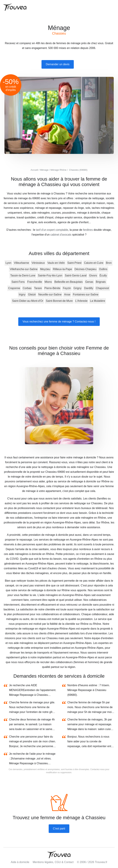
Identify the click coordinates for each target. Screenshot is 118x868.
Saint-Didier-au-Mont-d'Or (28, 301)
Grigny (77, 288)
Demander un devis (58, 64)
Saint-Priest (74, 263)
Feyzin (67, 288)
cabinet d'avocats (61, 235)
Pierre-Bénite (52, 288)
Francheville (35, 282)
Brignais (101, 282)
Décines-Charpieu (86, 269)
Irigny (22, 294)
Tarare (38, 288)
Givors (93, 275)
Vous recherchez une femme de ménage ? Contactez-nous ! (59, 322)
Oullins (103, 269)
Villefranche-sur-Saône (24, 269)
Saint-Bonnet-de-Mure (59, 301)
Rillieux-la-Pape (63, 269)
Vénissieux (38, 263)
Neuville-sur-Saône (50, 294)
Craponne (14, 288)
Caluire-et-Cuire (94, 263)
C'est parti (59, 829)
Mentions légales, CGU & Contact (53, 862)
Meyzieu (45, 269)
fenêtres (88, 230)
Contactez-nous (98, 769)
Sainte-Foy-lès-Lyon (50, 275)
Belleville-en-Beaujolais (68, 282)
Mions (48, 282)
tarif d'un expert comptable (52, 230)
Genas (89, 282)
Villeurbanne (21, 263)
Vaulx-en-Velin (56, 263)
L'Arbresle (81, 301)
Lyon (8, 263)
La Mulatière (98, 301)
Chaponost (102, 288)
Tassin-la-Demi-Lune (23, 275)
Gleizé (32, 294)
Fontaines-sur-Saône (86, 294)
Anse (67, 294)
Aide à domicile (20, 862)
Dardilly (89, 288)
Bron (109, 263)
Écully (103, 275)
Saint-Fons (18, 282)
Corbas (27, 288)
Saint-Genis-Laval (76, 275)
